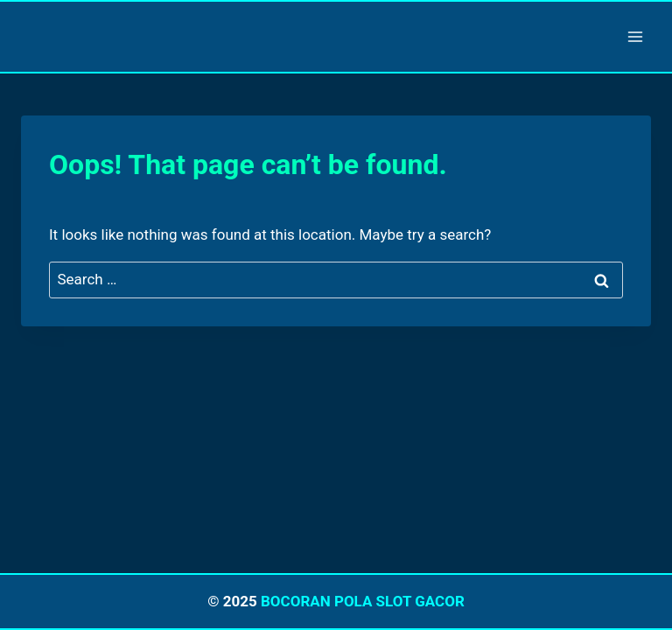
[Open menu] (635, 36)
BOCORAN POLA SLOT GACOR (363, 601)
